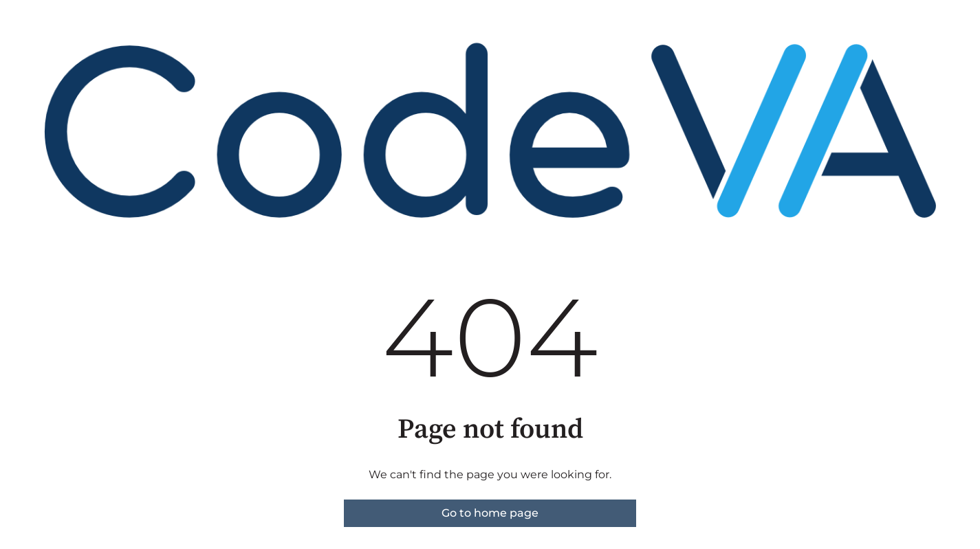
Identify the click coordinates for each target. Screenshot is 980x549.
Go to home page (490, 513)
